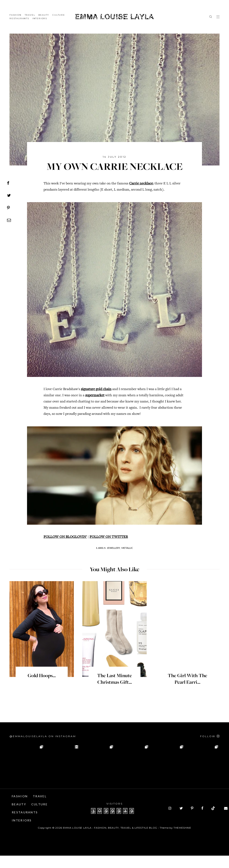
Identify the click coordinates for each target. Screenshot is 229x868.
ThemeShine (182, 840)
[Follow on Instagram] (210, 749)
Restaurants (19, 18)
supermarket (95, 395)
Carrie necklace (141, 184)
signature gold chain (96, 389)
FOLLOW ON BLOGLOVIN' (65, 549)
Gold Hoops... (42, 688)
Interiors (40, 18)
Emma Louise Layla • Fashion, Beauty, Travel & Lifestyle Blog (110, 840)
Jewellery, (114, 560)
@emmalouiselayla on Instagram (43, 749)
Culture (59, 15)
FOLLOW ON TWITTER (109, 549)
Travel (30, 15)
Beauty (44, 15)
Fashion (15, 15)
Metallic (127, 560)
